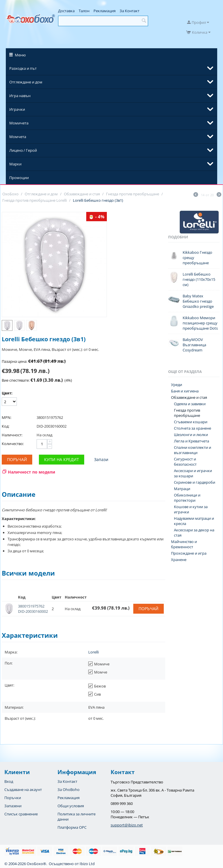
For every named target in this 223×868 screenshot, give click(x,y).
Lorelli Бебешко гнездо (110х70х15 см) (199, 279)
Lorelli (93, 652)
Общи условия (71, 806)
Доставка (66, 11)
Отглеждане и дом (26, 82)
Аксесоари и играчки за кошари (193, 473)
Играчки (17, 109)
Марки (15, 164)
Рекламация (105, 11)
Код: (6, 426)
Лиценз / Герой (23, 150)
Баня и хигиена (185, 391)
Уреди (177, 385)
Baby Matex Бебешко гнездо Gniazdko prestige (198, 301)
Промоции (19, 178)
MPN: (7, 417)
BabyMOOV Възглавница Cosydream (194, 345)
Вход (9, 781)
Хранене (179, 560)
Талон (84, 11)
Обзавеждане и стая (189, 397)
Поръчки (13, 798)
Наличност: (12, 435)
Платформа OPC (72, 827)
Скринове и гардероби (195, 482)
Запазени (13, 806)
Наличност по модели (32, 472)
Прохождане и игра (189, 553)
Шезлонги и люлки (191, 435)
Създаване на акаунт (23, 790)
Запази (101, 459)
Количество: (13, 444)
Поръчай (17, 459)
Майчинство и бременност (184, 544)
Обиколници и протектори (187, 498)
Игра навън (20, 96)
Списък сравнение (21, 814)
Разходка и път (23, 68)
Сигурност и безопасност (185, 462)
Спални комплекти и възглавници (193, 450)
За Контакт (130, 11)
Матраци (182, 489)
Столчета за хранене (193, 428)
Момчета (18, 137)
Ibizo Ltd (87, 864)
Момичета (19, 123)
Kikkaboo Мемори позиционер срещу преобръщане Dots (200, 323)
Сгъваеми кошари (191, 422)
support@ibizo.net (127, 825)
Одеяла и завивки (190, 404)
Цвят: (7, 393)
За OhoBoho (69, 790)
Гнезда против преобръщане (187, 413)
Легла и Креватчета (191, 441)
